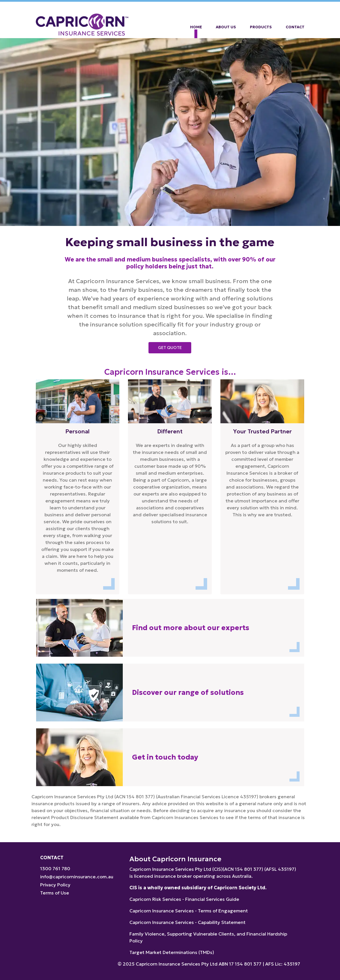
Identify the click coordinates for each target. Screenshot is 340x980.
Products (261, 27)
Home (196, 27)
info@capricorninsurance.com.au (77, 877)
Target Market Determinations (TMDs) (172, 952)
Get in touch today (165, 757)
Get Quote (170, 348)
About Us (226, 27)
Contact (295, 27)
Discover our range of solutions (188, 693)
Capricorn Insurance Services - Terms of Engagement (189, 911)
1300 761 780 (55, 868)
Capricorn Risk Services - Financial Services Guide (184, 899)
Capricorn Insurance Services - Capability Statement (187, 922)
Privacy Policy (55, 885)
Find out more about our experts (191, 628)
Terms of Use (55, 893)
